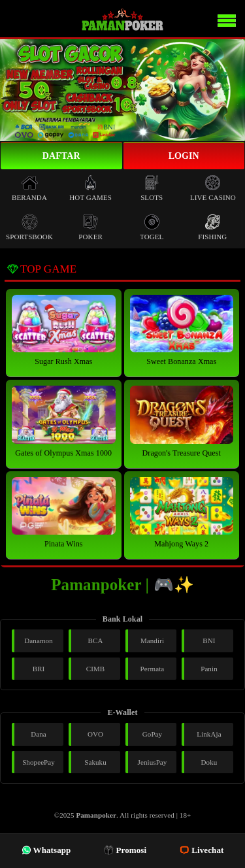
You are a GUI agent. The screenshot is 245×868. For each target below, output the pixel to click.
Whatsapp (46, 850)
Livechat (202, 850)
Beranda (29, 188)
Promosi (125, 850)
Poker (90, 227)
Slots (152, 188)
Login (184, 156)
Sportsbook (29, 227)
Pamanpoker (96, 815)
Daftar (61, 156)
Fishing (212, 227)
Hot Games (90, 188)
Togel (152, 227)
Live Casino (213, 188)
